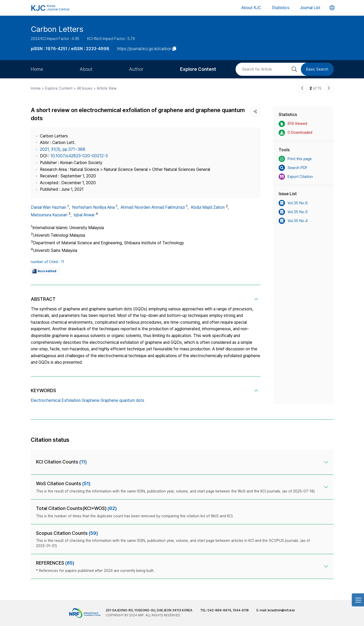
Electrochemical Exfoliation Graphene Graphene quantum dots (88, 400)
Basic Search (317, 69)
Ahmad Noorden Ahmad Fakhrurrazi (153, 207)
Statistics (281, 8)
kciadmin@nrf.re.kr (281, 610)
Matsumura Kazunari (49, 215)
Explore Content (198, 69)
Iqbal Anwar (84, 215)
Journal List (310, 8)
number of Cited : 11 (47, 262)
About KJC (251, 8)
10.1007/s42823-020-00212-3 (79, 156)
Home (37, 69)
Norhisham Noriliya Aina (93, 207)
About (86, 69)
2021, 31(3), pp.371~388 (63, 149)
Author (136, 69)
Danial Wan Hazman (49, 207)
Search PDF (293, 168)
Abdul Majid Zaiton (208, 207)
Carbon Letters (57, 29)
